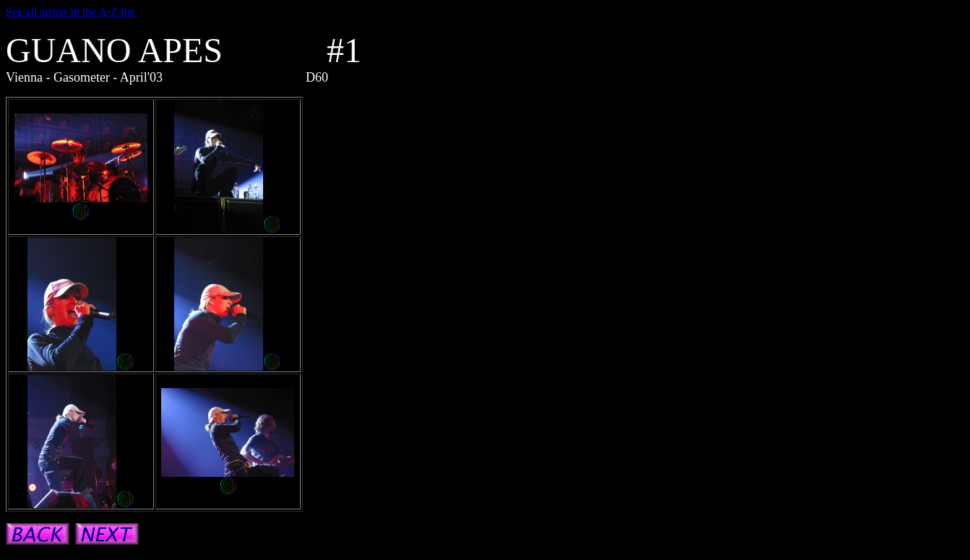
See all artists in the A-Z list (70, 12)
